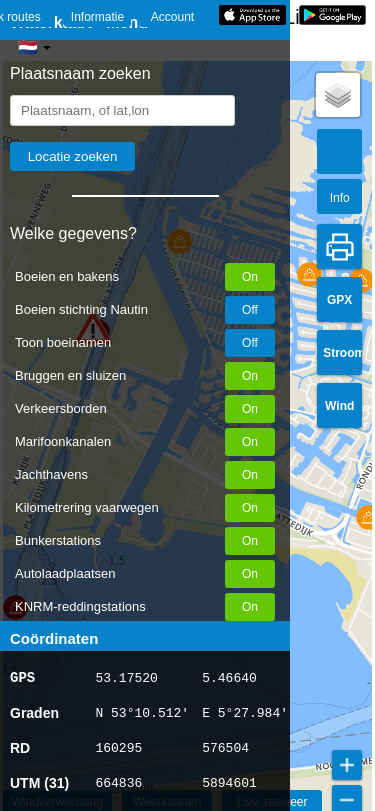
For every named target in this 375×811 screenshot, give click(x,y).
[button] (309, 274)
